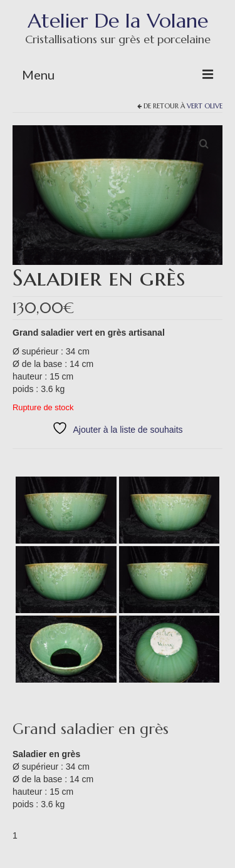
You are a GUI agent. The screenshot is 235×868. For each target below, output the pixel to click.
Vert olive (205, 106)
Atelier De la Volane (118, 21)
